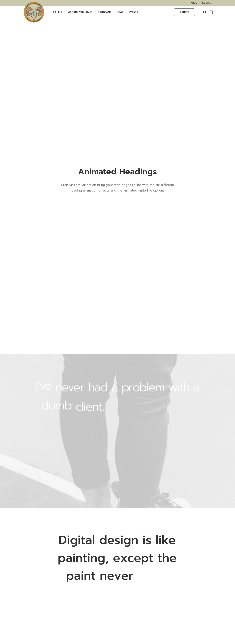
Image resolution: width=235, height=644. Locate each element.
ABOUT (195, 3)
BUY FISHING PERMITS (40, 578)
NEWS (120, 12)
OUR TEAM (34, 564)
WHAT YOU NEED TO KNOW (44, 582)
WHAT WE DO (36, 560)
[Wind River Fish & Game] (34, 12)
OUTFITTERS (35, 586)
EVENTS (133, 12)
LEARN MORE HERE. (179, 575)
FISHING (58, 12)
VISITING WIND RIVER (40, 568)
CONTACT (207, 3)
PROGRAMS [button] (105, 12)
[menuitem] (195, 3)
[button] (205, 12)
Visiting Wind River (80, 12)
